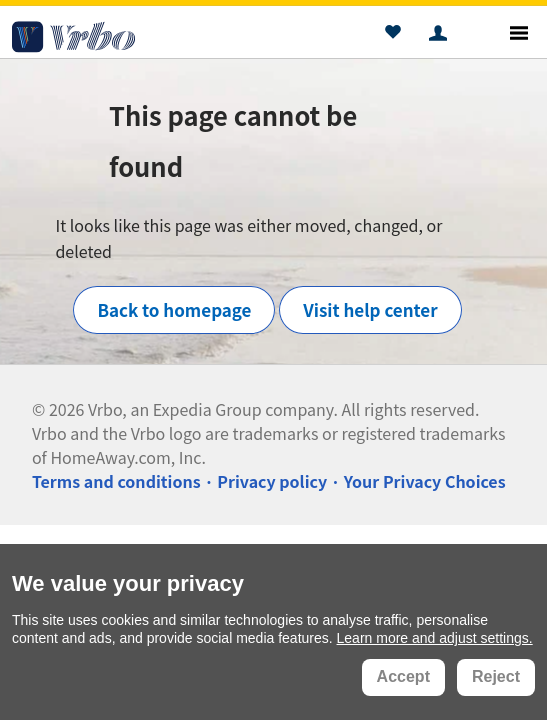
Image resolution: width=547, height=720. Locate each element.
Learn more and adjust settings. (435, 638)
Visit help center (370, 309)
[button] (392, 35)
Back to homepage (174, 309)
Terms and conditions (116, 481)
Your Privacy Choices (425, 481)
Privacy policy (272, 481)
